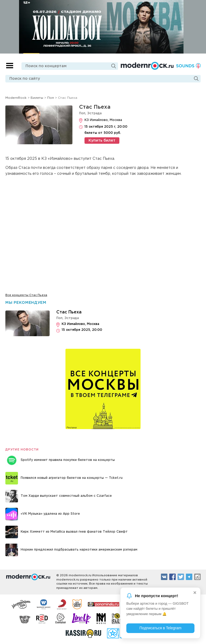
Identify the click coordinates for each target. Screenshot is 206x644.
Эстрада (94, 113)
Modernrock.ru (147, 66)
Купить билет (102, 141)
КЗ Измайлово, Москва (103, 120)
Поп (82, 113)
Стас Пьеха (95, 107)
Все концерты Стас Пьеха (26, 295)
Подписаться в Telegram (161, 628)
